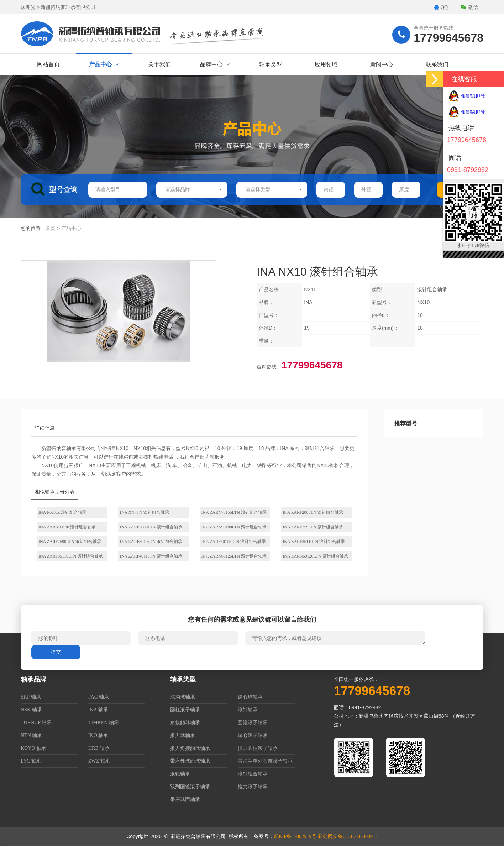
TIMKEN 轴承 (104, 723)
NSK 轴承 (31, 710)
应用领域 (326, 64)
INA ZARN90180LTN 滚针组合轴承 (234, 527)
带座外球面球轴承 (190, 761)
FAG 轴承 (99, 697)
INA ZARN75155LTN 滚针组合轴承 (234, 512)
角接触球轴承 (185, 723)
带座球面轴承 (185, 799)
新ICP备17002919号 (295, 836)
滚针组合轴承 (253, 774)
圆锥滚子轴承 (253, 723)
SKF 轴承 (31, 697)
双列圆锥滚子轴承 (190, 787)
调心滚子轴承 (253, 735)
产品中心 (104, 64)
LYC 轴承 (31, 761)
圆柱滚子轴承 (185, 710)
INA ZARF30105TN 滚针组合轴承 (151, 542)
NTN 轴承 (31, 735)
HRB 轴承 (99, 748)
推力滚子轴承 (253, 787)
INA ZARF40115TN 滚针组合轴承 (151, 556)
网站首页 (48, 64)
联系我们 (437, 64)
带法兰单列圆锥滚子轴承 (265, 761)
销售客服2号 (467, 112)
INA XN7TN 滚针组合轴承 (145, 512)
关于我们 (159, 64)
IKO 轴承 (98, 735)
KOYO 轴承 (33, 748)
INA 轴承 (98, 710)
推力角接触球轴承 (190, 748)
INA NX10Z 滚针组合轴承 (62, 512)
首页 (51, 228)
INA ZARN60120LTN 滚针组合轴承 (315, 556)
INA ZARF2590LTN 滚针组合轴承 (70, 542)
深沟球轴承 (183, 697)
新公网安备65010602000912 (348, 836)
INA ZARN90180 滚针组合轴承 (67, 527)
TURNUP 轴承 (36, 723)
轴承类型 (271, 64)
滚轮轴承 (180, 774)
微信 (469, 7)
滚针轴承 (248, 710)
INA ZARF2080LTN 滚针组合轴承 (151, 527)
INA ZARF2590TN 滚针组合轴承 (313, 527)
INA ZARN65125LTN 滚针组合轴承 (234, 556)
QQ (441, 7)
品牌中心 (215, 64)
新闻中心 (382, 64)
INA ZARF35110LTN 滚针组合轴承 (71, 556)
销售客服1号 (467, 96)
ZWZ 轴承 (99, 761)
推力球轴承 (183, 735)
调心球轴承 (250, 697)
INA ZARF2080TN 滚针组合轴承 (313, 512)
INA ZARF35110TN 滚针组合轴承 (314, 542)
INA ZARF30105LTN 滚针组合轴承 (234, 542)
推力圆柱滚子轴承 (258, 748)
